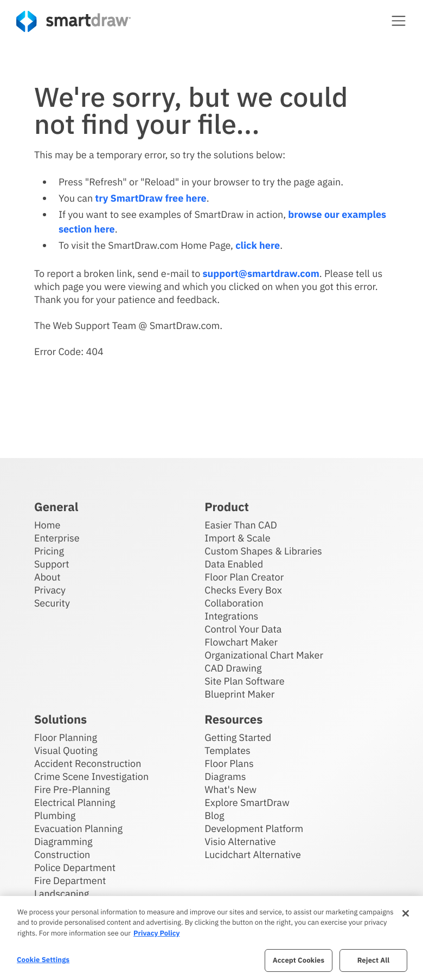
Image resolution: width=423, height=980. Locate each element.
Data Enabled (234, 564)
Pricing (49, 551)
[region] (211, 938)
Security (52, 603)
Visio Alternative (240, 842)
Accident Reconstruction (88, 763)
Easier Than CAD (241, 525)
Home (47, 525)
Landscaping (62, 894)
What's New (230, 789)
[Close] (406, 913)
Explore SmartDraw (247, 802)
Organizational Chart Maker (264, 655)
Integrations (231, 616)
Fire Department (70, 881)
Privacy (50, 590)
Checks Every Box (243, 590)
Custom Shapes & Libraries (263, 551)
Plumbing (55, 815)
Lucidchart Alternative (253, 855)
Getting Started (238, 737)
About (47, 577)
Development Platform (254, 829)
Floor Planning (66, 737)
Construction (62, 855)
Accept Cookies (299, 960)
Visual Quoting (66, 750)
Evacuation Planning (78, 829)
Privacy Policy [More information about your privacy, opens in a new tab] (156, 933)
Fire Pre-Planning (72, 789)
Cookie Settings (43, 960)
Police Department (75, 868)
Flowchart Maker (241, 642)
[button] (399, 21)
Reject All (374, 960)
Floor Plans (229, 763)
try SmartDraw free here (150, 198)
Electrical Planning (75, 802)
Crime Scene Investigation (91, 776)
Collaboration (234, 603)
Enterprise (57, 538)
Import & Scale (237, 538)
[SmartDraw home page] (73, 21)
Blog (214, 815)
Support (52, 564)
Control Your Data (243, 629)
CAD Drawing (233, 668)
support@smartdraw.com (261, 273)
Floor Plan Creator (244, 577)
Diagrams (225, 776)
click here (258, 245)
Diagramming (63, 842)
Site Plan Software (244, 681)
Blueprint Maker (239, 694)
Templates (227, 750)
